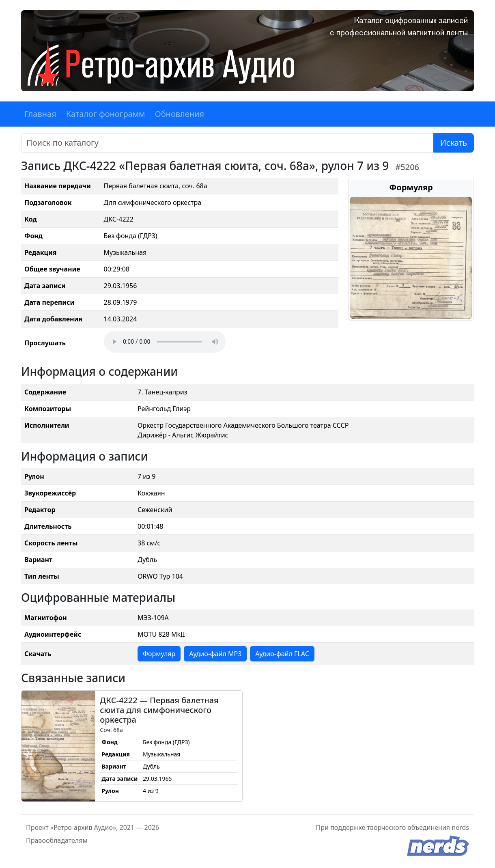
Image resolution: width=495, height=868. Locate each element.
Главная (40, 114)
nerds (460, 827)
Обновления (179, 114)
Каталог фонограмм (106, 114)
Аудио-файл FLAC (282, 654)
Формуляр (159, 654)
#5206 (407, 167)
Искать (454, 143)
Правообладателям (57, 840)
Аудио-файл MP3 (215, 654)
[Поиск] (227, 143)
